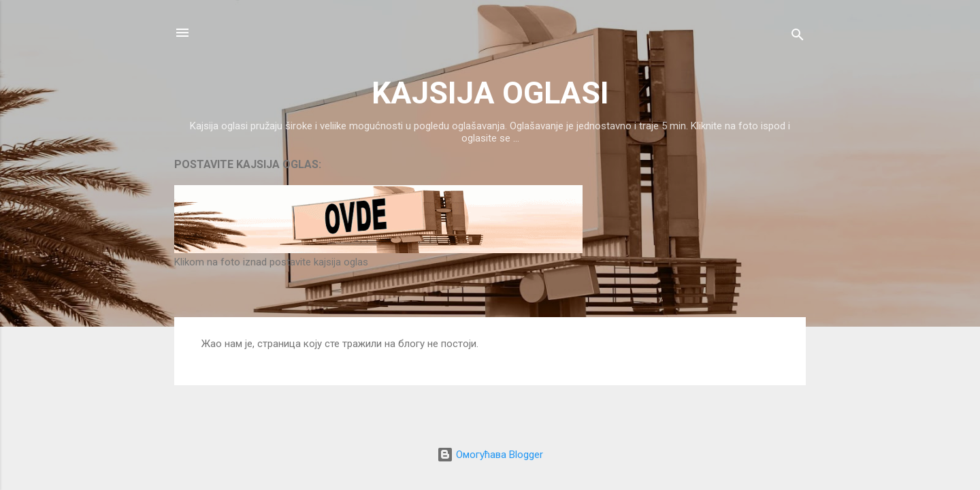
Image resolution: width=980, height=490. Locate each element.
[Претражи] (798, 37)
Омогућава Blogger (490, 455)
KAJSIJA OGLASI (490, 93)
